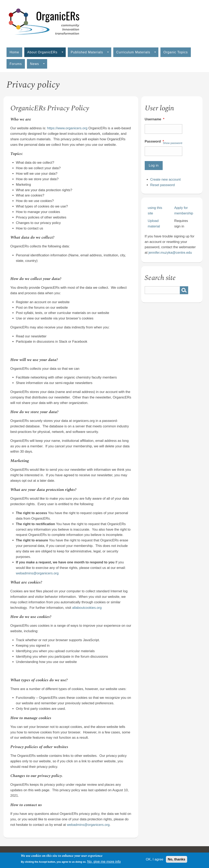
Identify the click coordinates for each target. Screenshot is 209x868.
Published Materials (90, 52)
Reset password (162, 185)
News (37, 64)
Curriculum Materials (136, 52)
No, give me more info (104, 862)
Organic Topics (176, 52)
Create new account (165, 179)
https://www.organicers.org (67, 128)
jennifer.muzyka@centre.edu (170, 253)
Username (155, 119)
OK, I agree (155, 859)
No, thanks (177, 859)
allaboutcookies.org (87, 608)
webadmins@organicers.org (37, 573)
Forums (16, 64)
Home (14, 52)
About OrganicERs (45, 52)
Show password (173, 143)
